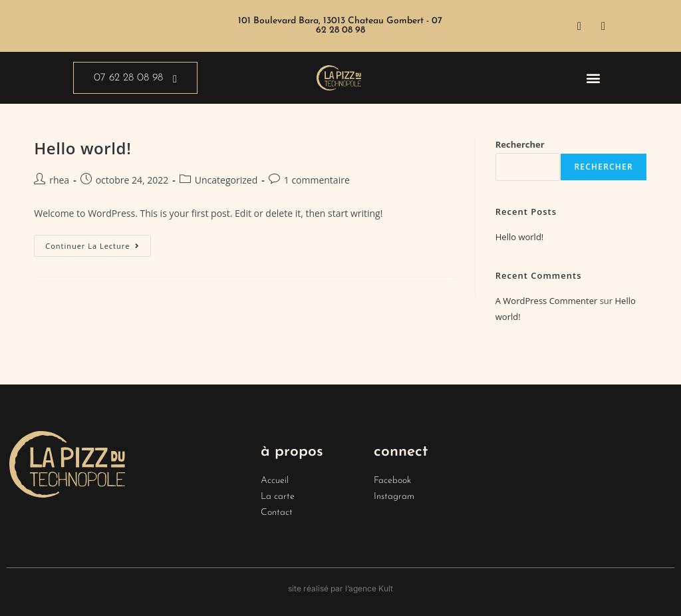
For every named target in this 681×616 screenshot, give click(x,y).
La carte (278, 497)
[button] (593, 78)
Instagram (394, 497)
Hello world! (82, 148)
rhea (59, 180)
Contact (277, 513)
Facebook (392, 481)
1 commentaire (317, 180)
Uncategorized (226, 180)
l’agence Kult (369, 588)
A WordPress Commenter (547, 301)
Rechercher (520, 144)
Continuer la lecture (98, 243)
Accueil (275, 481)
